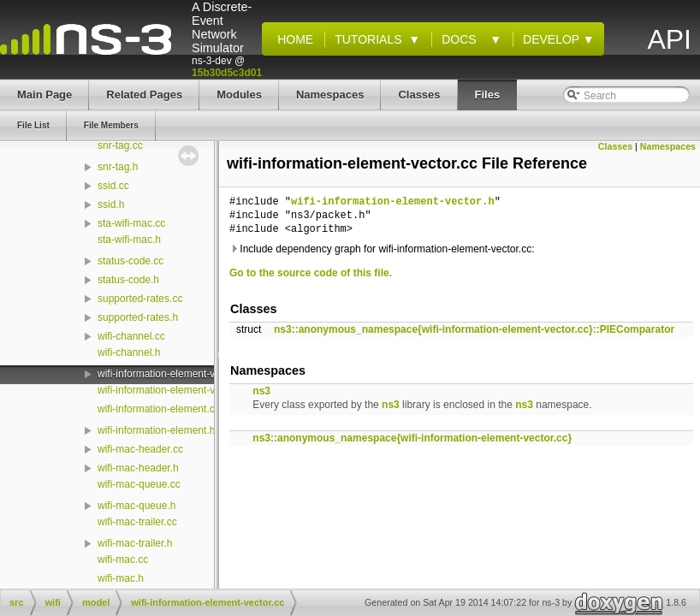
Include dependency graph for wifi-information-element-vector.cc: (382, 249)
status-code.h (128, 280)
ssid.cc (113, 186)
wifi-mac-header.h (138, 468)
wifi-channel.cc (131, 336)
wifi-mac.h (121, 578)
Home (292, 39)
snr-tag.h (118, 167)
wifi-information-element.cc (159, 409)
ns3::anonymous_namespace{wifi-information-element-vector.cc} (412, 438)
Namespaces (668, 146)
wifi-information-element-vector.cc (174, 374)
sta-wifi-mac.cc (131, 223)
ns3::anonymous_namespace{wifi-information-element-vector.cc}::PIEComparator (474, 329)
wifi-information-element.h (156, 430)
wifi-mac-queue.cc (139, 484)
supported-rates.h (138, 317)
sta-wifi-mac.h (129, 240)
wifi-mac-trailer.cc (137, 522)
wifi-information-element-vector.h (172, 390)
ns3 (261, 391)
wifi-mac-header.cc (140, 449)
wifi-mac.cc (123, 560)
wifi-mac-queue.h (136, 506)
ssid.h (111, 204)
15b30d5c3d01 (227, 73)
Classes (615, 146)
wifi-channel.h (129, 352)
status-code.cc (131, 261)
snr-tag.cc (120, 145)
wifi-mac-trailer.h (135, 543)
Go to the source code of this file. (311, 273)
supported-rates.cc (140, 299)
